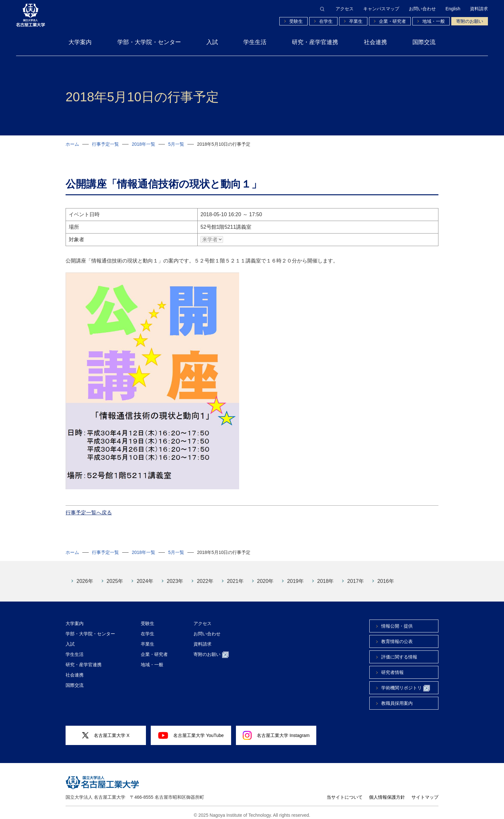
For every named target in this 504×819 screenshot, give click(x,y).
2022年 (205, 576)
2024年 (145, 576)
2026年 (85, 576)
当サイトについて (345, 792)
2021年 (235, 576)
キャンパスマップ (381, 9)
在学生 (326, 21)
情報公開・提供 (397, 621)
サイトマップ (425, 792)
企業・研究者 (392, 21)
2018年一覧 (144, 144)
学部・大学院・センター (149, 42)
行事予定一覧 (105, 144)
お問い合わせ (422, 9)
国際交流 (424, 42)
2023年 (175, 576)
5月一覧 (176, 144)
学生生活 (255, 42)
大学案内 (80, 42)
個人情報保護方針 (387, 792)
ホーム (72, 144)
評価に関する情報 (399, 652)
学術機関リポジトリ (406, 683)
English (453, 9)
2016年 (386, 576)
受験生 (296, 21)
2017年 (355, 576)
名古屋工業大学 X (106, 731)
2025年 (115, 576)
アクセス (345, 9)
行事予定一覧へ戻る (89, 508)
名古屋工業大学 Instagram (276, 731)
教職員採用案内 (397, 698)
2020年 (265, 576)
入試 (212, 42)
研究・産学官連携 (315, 42)
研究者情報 (392, 667)
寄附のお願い (470, 21)
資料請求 (479, 9)
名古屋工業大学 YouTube (191, 731)
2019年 (295, 576)
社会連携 (375, 42)
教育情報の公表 (397, 637)
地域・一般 (434, 21)
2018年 (326, 576)
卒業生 (356, 21)
